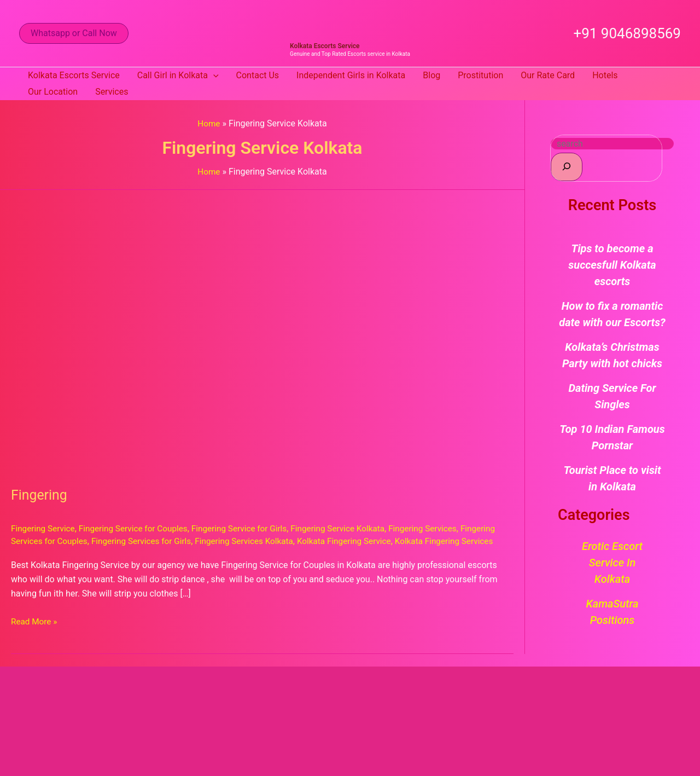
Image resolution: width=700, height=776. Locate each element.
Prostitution (480, 75)
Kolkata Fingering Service (398, 541)
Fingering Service (44, 528)
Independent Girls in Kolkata (351, 75)
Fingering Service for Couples (138, 528)
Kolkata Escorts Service (325, 46)
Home (209, 123)
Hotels (605, 75)
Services (112, 92)
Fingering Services (441, 528)
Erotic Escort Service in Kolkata (612, 563)
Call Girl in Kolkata (178, 76)
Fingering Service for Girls (250, 528)
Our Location (53, 92)
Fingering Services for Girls (186, 541)
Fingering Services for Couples (70, 541)
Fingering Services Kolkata (293, 541)
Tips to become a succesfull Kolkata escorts (612, 265)
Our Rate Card (548, 75)
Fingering (40, 495)
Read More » (35, 633)
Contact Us (258, 75)
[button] (74, 33)
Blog (431, 75)
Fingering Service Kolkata (352, 528)
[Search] (567, 167)
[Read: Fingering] (262, 331)
